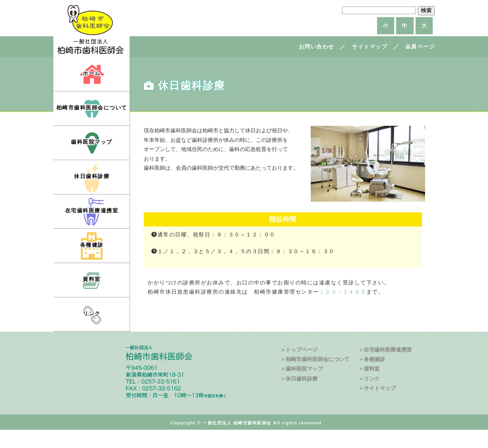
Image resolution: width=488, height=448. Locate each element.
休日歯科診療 (92, 176)
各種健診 (92, 245)
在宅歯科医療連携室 (92, 210)
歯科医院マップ (92, 142)
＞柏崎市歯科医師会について (315, 359)
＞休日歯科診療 (299, 379)
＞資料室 (369, 369)
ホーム (92, 73)
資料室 (92, 279)
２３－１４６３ (346, 292)
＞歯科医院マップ (302, 369)
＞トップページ (299, 350)
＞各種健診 (372, 359)
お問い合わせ (317, 47)
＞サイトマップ (377, 388)
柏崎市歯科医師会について (92, 108)
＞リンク (369, 379)
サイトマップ (370, 47)
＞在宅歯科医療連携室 (385, 350)
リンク (92, 313)
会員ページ (420, 47)
